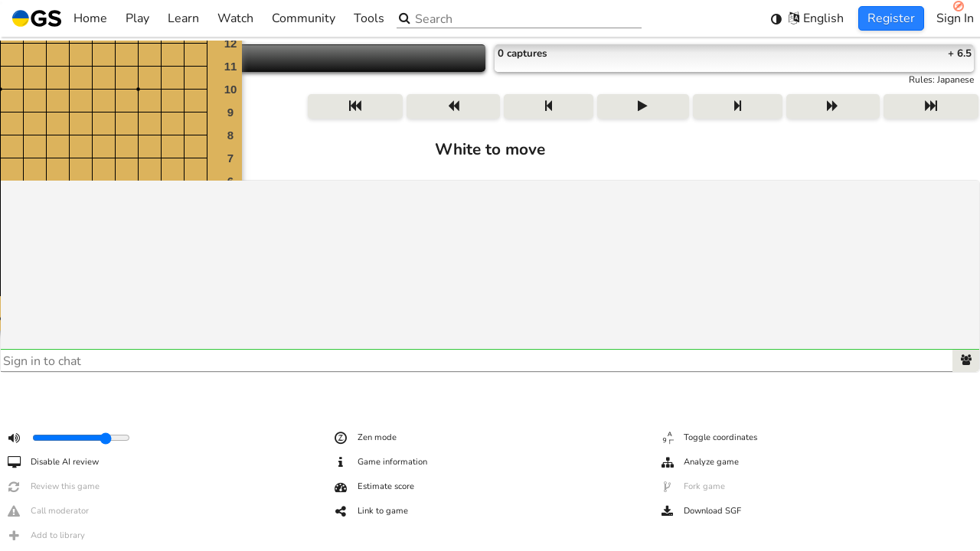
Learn (183, 18)
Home (60, 18)
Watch (235, 18)
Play (137, 18)
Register (891, 18)
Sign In (955, 18)
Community (304, 18)
